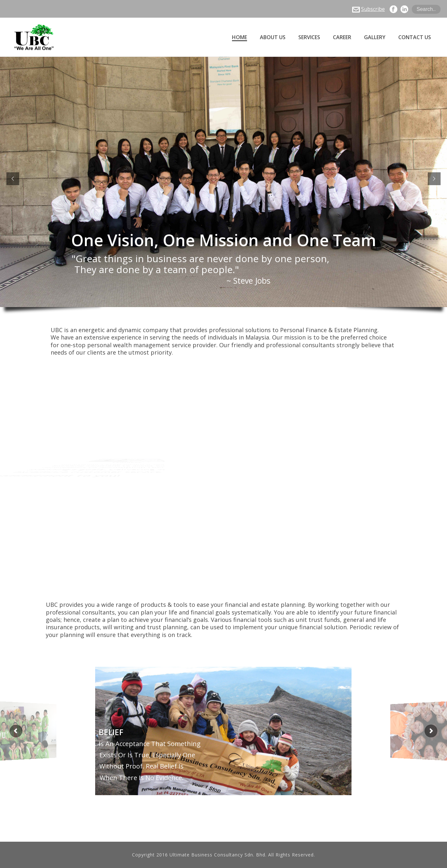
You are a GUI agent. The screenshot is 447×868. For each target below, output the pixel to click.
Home (240, 37)
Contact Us (415, 37)
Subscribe (368, 9)
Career (342, 37)
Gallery (375, 37)
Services (309, 37)
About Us (273, 37)
